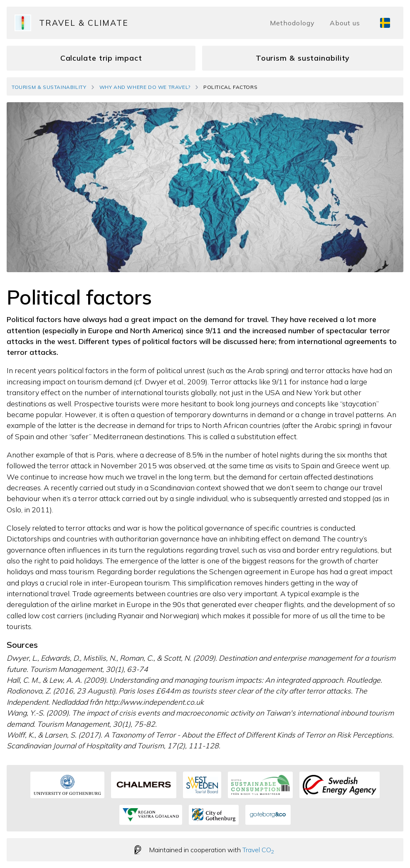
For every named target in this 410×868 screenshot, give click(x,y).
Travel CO (258, 850)
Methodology (292, 23)
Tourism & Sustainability (49, 87)
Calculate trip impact (101, 58)
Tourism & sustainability (303, 58)
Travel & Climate (84, 23)
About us (345, 23)
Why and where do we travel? (145, 87)
